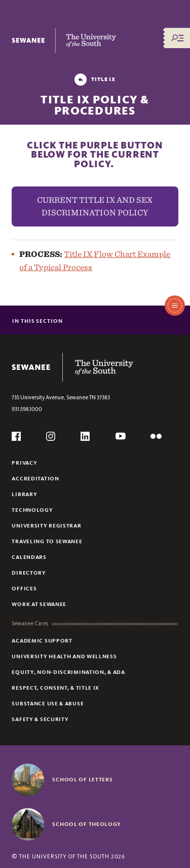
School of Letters (82, 779)
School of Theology (87, 824)
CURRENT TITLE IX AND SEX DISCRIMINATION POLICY (95, 206)
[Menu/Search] (177, 38)
